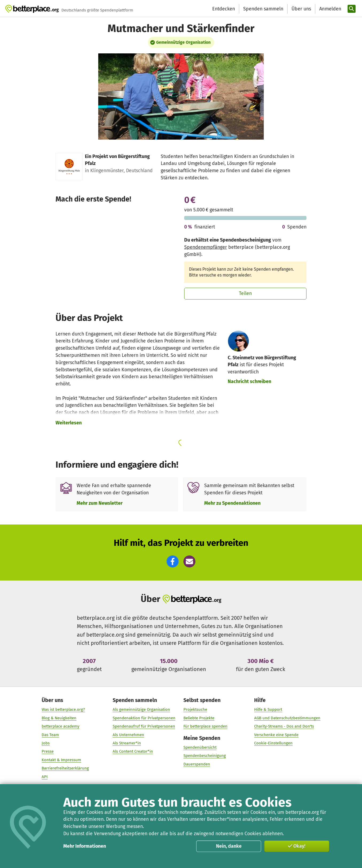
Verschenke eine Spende (276, 735)
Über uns (301, 9)
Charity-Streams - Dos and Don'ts (284, 726)
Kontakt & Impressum (61, 760)
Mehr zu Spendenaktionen (232, 503)
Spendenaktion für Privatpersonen (144, 718)
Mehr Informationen (85, 846)
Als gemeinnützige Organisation (141, 709)
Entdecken (224, 9)
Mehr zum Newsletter (100, 503)
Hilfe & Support (268, 709)
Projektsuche (195, 709)
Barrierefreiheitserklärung (65, 768)
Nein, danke (229, 846)
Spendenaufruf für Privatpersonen (144, 726)
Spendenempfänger (206, 247)
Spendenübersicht (200, 747)
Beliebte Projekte (199, 718)
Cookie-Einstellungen (273, 743)
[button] (173, 561)
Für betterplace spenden (205, 726)
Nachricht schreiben (249, 381)
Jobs (46, 743)
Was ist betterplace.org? (63, 709)
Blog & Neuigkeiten (59, 718)
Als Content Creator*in (133, 751)
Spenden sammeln (263, 9)
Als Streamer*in (127, 743)
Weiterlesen (69, 423)
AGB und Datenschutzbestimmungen (287, 718)
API (45, 777)
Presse (48, 751)
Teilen (245, 293)
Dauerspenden (197, 764)
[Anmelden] (330, 9)
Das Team (50, 735)
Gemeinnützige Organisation (183, 42)
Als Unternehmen (128, 735)
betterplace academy (60, 726)
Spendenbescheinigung (205, 756)
